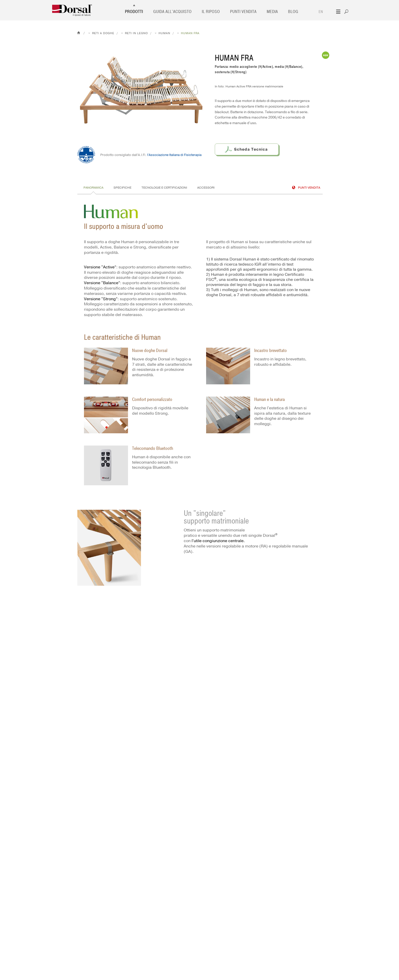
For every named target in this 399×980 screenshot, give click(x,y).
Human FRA (190, 33)
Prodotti (134, 12)
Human (164, 33)
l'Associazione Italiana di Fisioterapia (174, 155)
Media (272, 12)
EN (321, 12)
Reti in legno (136, 33)
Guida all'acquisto (172, 12)
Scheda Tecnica (251, 149)
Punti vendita (243, 12)
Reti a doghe (103, 33)
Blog (293, 12)
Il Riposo (211, 12)
